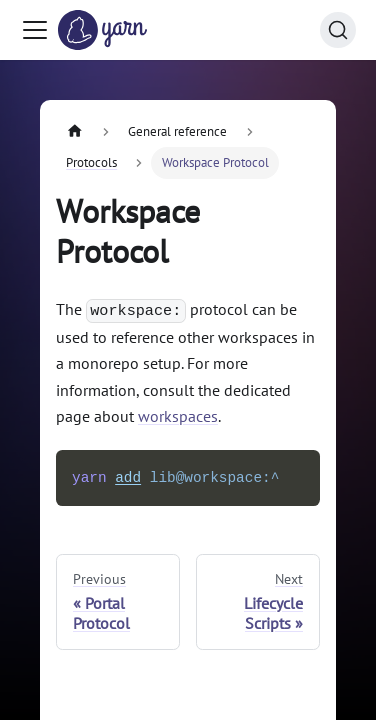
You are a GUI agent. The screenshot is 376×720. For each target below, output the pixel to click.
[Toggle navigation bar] (35, 30)
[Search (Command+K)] (338, 30)
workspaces (178, 416)
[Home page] (75, 131)
